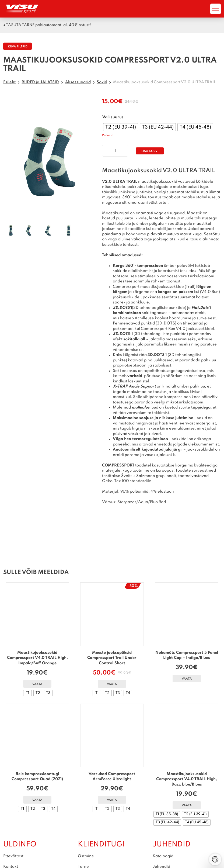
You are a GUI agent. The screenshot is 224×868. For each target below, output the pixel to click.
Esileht (9, 82)
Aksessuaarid (78, 82)
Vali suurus (113, 117)
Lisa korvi (150, 151)
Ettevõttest (13, 856)
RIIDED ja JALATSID (40, 82)
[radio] (121, 127)
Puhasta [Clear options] (108, 135)
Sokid (102, 82)
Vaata (37, 684)
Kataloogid (163, 856)
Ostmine (86, 856)
